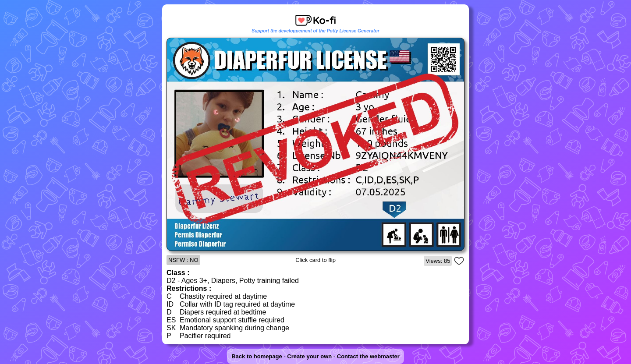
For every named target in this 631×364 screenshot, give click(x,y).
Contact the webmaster (368, 356)
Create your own (309, 356)
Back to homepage (257, 356)
